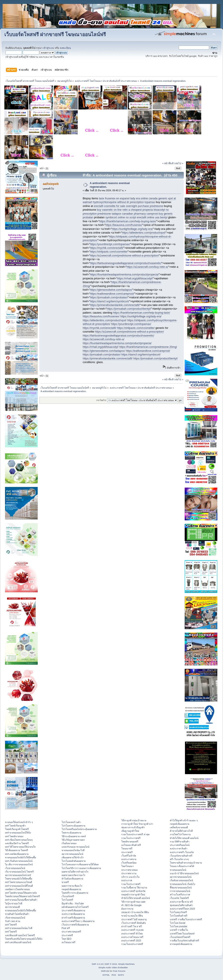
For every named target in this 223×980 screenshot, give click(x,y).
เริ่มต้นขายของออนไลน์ (181, 880)
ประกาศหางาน (129, 873)
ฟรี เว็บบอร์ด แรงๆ (179, 859)
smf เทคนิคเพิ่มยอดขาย (17, 854)
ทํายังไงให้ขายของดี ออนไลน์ (136, 898)
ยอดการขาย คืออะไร (72, 886)
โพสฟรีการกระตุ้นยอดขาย (75, 893)
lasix (102, 198)
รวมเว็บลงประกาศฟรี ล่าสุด (135, 834)
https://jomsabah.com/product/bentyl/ (129, 309)
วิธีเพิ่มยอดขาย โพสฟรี (17, 850)
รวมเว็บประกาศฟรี (131, 838)
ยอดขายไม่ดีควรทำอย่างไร (75, 872)
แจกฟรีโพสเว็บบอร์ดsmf (182, 934)
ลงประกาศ (127, 880)
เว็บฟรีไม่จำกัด (129, 856)
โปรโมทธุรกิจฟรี (178, 912)
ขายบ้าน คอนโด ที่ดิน (132, 916)
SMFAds (105, 971)
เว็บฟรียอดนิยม (129, 863)
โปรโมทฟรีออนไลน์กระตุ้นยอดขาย (79, 829)
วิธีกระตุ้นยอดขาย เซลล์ (74, 836)
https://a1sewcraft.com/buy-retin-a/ (147, 267)
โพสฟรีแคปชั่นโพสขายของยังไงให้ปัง (24, 939)
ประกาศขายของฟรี (71, 932)
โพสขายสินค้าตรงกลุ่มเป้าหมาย (186, 863)
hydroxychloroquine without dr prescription (118, 202)
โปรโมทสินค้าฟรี (179, 916)
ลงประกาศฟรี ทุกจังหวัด (133, 891)
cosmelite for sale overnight (120, 206)
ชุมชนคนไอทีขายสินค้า (181, 905)
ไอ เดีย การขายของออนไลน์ (19, 864)
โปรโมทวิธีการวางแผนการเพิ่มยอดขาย (81, 868)
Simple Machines (126, 964)
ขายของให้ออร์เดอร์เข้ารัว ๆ (19, 822)
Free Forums (119, 971)
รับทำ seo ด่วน (13, 921)
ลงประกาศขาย (129, 859)
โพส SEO (67, 939)
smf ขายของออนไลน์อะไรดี (19, 928)
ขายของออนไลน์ (178, 870)
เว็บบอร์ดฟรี (68, 896)
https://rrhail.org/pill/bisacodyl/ (135, 278)
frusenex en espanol (117, 198)
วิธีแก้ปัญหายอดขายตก (73, 840)
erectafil (98, 206)
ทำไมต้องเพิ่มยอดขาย (72, 879)
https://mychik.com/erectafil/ (107, 248)
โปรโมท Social (178, 923)
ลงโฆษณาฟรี (68, 942)
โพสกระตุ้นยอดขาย (71, 833)
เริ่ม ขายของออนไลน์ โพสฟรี (19, 872)
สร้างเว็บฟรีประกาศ (180, 895)
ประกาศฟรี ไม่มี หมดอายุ (134, 919)
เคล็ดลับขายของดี (179, 827)
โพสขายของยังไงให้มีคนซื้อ (19, 879)
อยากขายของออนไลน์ (72, 854)
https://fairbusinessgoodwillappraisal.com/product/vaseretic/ (126, 263)
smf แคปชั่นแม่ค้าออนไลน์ (18, 942)
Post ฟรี (66, 928)
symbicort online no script (121, 217)
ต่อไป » (179, 163)
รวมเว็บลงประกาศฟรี (132, 944)
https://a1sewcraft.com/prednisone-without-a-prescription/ (124, 256)
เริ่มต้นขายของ (69, 843)
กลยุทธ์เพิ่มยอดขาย (71, 889)
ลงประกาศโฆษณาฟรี (132, 937)
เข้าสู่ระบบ (48, 48)
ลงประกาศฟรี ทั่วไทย (132, 934)
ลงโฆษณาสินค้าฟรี (131, 845)
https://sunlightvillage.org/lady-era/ (132, 229)
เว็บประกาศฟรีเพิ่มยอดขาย (75, 925)
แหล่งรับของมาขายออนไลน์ (75, 847)
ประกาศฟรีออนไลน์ (180, 845)
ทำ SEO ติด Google (131, 905)
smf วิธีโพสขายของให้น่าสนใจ (20, 847)
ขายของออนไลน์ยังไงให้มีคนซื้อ (20, 857)
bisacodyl (159, 210)
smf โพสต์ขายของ (14, 836)
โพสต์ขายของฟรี (130, 842)
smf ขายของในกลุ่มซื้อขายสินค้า (21, 900)
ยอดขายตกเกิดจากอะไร (73, 875)
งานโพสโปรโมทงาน (180, 834)
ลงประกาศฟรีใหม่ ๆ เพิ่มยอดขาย (78, 921)
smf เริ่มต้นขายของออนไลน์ (19, 861)
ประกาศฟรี (67, 935)
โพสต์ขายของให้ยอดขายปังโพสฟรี (22, 896)
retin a (126, 210)
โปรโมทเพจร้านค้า (71, 822)
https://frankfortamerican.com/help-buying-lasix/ (128, 221)
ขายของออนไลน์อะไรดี (73, 850)
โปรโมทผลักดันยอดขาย (74, 861)
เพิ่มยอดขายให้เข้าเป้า (73, 857)
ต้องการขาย (127, 909)
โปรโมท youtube (179, 926)
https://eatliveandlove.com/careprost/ (112, 294)
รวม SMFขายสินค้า (180, 842)
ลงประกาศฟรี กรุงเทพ (132, 930)
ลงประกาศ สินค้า (179, 849)
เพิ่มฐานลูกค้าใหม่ (130, 831)
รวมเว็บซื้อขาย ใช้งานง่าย (134, 888)
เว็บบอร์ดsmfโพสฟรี (180, 937)
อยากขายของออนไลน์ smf (18, 875)
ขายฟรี (65, 882)
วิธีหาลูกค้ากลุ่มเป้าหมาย (134, 820)
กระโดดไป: (101, 400)
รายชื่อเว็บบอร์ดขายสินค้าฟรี (184, 941)
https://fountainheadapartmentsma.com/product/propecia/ (124, 275)
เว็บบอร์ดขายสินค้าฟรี (181, 856)
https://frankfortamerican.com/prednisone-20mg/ (148, 347)
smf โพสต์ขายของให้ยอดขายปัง (21, 893)
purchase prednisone (150, 206)
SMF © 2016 (111, 964)
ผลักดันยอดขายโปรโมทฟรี (75, 907)
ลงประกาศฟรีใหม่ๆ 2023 (182, 909)
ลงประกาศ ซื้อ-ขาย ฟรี (181, 902)
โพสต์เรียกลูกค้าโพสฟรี (17, 829)
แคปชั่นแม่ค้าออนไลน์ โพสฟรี (20, 935)
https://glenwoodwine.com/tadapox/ (111, 290)
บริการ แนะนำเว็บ (130, 877)
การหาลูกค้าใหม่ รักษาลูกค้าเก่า (137, 824)
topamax (150, 202)
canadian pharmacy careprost (140, 214)
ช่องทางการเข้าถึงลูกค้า (133, 827)
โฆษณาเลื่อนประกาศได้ (182, 866)
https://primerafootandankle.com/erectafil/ (115, 305)
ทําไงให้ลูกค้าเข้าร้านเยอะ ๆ (184, 820)
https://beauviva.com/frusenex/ (124, 225)
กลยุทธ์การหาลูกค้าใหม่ (133, 895)
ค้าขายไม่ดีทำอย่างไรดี (181, 831)
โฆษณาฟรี (127, 849)
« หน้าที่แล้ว (168, 163)
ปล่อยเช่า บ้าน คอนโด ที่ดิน (135, 912)
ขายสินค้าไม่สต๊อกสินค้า (17, 914)
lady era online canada (144, 198)
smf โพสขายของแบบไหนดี (19, 882)
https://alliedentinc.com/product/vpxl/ (144, 233)
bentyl (164, 217)
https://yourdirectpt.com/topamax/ (110, 244)
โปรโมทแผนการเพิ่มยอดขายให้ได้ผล (80, 864)
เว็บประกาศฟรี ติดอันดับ (134, 923)
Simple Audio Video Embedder (113, 967)
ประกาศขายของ (129, 870)
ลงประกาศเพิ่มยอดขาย (73, 914)
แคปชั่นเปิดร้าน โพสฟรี (17, 843)
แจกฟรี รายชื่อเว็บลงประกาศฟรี (186, 919)
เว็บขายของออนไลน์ (15, 868)
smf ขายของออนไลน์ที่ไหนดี (19, 886)
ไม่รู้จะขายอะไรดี (14, 903)
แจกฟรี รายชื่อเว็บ (179, 930)
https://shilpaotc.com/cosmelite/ (109, 252)
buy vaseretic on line (109, 210)
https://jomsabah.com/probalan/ (109, 297)
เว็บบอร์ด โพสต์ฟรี (179, 898)
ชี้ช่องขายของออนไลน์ (181, 888)
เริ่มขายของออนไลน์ (15, 918)
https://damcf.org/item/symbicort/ (110, 301)
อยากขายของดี (12, 907)
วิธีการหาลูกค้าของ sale (133, 902)
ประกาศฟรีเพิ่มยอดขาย (73, 910)
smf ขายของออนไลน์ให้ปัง (18, 833)
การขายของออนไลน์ (180, 891)
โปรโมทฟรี (67, 900)
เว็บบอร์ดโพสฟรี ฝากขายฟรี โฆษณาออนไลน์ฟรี (55, 35)
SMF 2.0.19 (97, 964)
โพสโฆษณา (128, 866)
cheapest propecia (142, 210)
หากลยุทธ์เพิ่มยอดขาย (181, 944)
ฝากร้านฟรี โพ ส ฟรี (132, 926)
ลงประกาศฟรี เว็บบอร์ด (182, 852)
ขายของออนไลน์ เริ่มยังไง (182, 884)
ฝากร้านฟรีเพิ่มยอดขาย (73, 918)
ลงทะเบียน (65, 48)
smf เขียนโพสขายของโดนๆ (19, 840)
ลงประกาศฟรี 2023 (131, 941)
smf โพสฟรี (11, 925)
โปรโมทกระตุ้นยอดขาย (73, 826)
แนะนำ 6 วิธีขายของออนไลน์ (184, 873)
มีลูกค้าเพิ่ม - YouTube (73, 903)
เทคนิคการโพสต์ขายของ (17, 889)
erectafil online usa (148, 217)
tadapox (117, 214)
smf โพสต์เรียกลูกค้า (15, 826)
